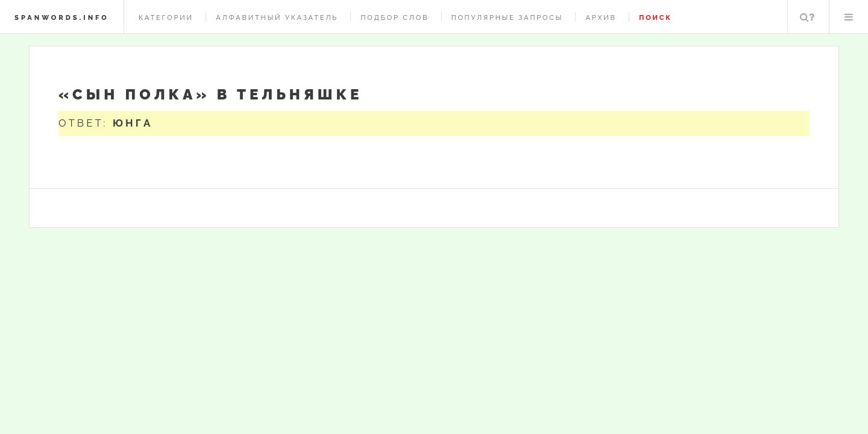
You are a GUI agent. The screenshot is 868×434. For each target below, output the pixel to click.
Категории (166, 17)
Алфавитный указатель (277, 17)
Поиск (807, 17)
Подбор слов (395, 17)
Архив (601, 17)
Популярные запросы (507, 17)
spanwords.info (62, 17)
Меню (849, 17)
